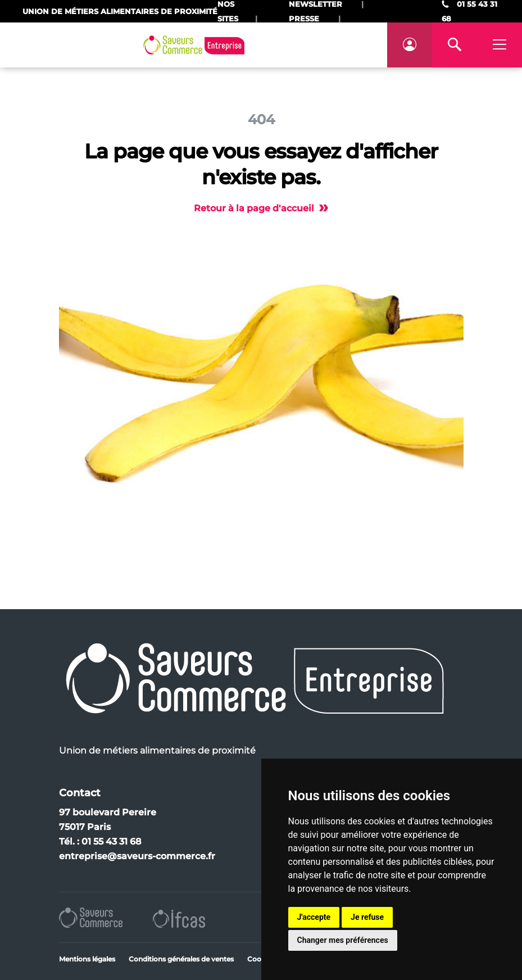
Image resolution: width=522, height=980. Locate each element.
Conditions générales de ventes (181, 959)
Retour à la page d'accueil (261, 208)
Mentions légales (87, 959)
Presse (304, 19)
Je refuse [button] (367, 917)
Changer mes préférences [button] (343, 940)
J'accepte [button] (314, 917)
